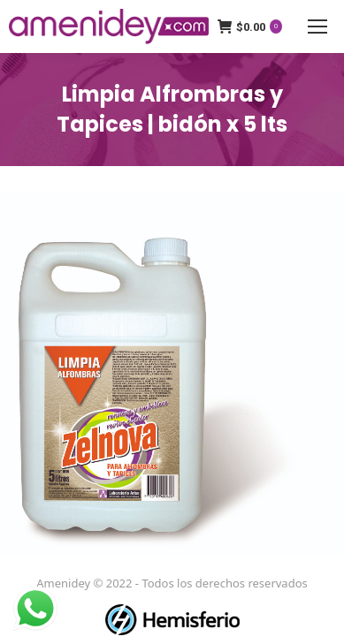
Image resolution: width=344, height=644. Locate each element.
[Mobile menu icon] (317, 27)
